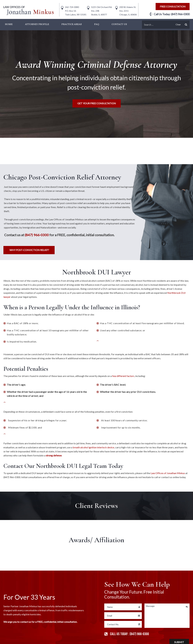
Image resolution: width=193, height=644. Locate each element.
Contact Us (119, 24)
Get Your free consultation (97, 103)
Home (9, 24)
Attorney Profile (37, 24)
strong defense (54, 455)
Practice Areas (72, 24)
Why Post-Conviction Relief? (29, 250)
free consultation (173, 6)
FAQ (97, 24)
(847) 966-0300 (180, 14)
